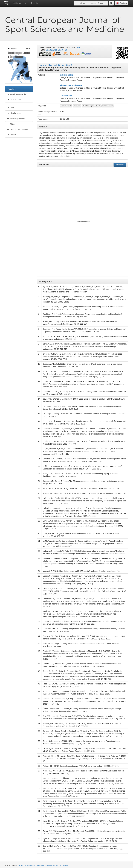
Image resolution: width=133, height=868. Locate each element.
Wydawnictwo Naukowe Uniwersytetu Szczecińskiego (47, 865)
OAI (79, 48)
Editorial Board (14, 113)
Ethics (11, 124)
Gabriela (64, 75)
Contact (11, 135)
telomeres (77, 106)
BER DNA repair (88, 106)
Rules (21, 865)
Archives (12, 89)
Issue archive (46, 65)
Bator (70, 96)
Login (34, 3)
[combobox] (122, 3)
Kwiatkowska (76, 85)
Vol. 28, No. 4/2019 (63, 65)
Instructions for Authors (18, 129)
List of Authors (14, 100)
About (11, 108)
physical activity (66, 106)
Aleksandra (65, 85)
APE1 (98, 106)
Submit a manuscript (17, 94)
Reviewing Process (16, 119)
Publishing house (20, 3)
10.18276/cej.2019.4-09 (56, 50)
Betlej (70, 75)
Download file (120, 165)
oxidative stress (108, 106)
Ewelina (63, 96)
